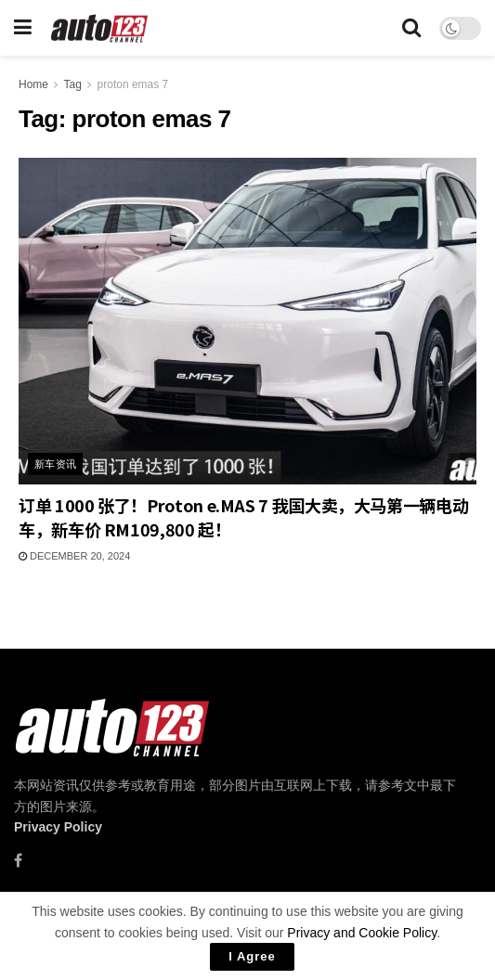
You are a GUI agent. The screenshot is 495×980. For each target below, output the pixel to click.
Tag (72, 84)
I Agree (252, 956)
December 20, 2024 (74, 556)
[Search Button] (411, 28)
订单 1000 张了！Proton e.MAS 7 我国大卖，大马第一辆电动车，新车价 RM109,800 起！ (243, 516)
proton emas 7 (133, 84)
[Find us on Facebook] (18, 861)
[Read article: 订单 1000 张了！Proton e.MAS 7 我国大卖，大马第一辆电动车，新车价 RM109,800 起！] (247, 321)
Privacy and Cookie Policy (362, 933)
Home (33, 84)
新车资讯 (56, 464)
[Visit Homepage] (100, 28)
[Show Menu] (23, 28)
